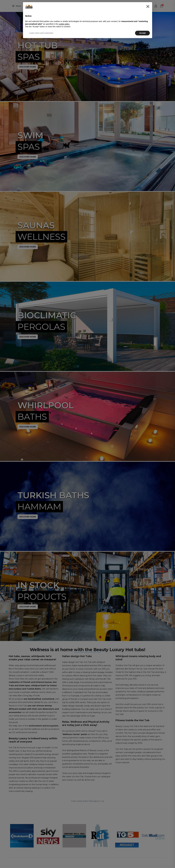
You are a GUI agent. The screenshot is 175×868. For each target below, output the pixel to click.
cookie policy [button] (64, 24)
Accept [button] (143, 33)
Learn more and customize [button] (41, 33)
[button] (148, 6)
